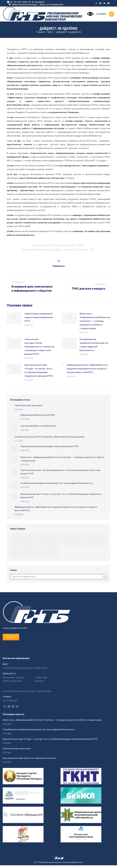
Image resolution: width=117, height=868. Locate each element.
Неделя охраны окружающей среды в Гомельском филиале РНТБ (39, 317)
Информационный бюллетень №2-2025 (38, 415)
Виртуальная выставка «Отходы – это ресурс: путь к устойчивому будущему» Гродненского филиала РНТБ (39, 370)
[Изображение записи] (14, 318)
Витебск (49, 245)
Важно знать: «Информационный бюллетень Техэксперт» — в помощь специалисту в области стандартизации (95, 321)
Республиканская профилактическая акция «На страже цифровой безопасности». (94, 345)
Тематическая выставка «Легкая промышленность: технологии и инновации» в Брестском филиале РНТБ (39, 347)
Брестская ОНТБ (33, 250)
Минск (63, 245)
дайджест (58, 250)
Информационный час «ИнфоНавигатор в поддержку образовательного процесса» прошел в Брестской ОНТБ (87, 368)
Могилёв (71, 245)
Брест (42, 245)
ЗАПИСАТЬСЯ (11, 637)
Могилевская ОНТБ (70, 250)
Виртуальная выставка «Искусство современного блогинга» (29, 758)
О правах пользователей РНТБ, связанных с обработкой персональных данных (49, 437)
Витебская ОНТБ (47, 250)
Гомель (57, 245)
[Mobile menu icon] (112, 14)
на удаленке (84, 250)
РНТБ (92, 250)
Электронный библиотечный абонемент (38, 426)
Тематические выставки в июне (29, 405)
